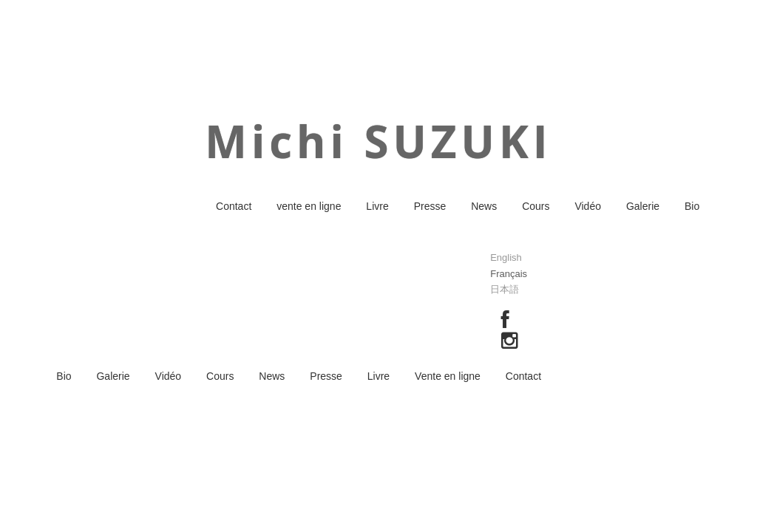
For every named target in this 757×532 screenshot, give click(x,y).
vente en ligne (309, 206)
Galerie (643, 206)
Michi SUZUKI (378, 141)
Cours (536, 206)
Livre (377, 206)
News (484, 206)
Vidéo (588, 206)
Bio (692, 206)
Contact (234, 206)
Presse (430, 206)
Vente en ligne (448, 376)
